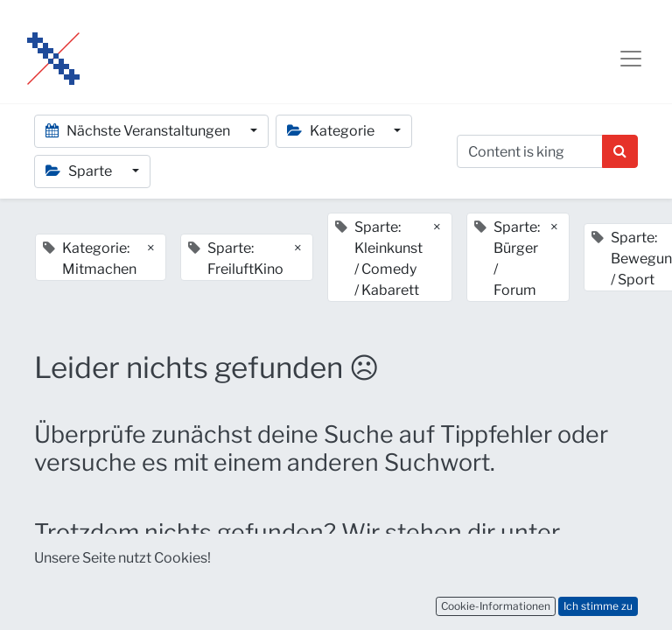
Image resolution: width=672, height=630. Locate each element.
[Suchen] (620, 151)
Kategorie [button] (332, 131)
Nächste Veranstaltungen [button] (139, 131)
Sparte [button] (80, 171)
